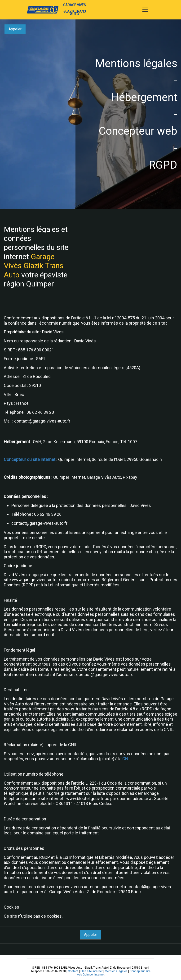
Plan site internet (92, 971)
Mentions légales (116, 971)
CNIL (127, 759)
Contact (73, 971)
